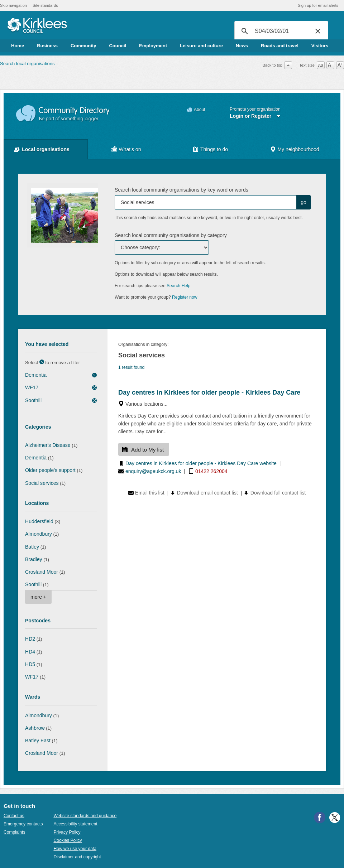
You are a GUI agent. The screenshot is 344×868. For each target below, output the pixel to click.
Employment (153, 46)
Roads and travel (280, 46)
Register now (185, 297)
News (242, 46)
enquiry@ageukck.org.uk (153, 471)
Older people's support (50, 470)
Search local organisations (27, 64)
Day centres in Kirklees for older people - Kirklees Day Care (209, 392)
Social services (42, 483)
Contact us (14, 816)
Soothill (33, 400)
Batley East (38, 741)
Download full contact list (278, 493)
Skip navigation (13, 5)
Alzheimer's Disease (48, 445)
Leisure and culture (201, 46)
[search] (280, 31)
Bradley (34, 559)
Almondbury (39, 534)
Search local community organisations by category (171, 235)
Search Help (178, 286)
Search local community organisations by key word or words (181, 190)
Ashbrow (35, 728)
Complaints (14, 832)
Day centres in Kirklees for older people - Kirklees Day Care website (201, 463)
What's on (130, 149)
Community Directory (63, 114)
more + (38, 597)
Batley (32, 547)
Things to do (214, 149)
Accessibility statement (75, 824)
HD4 (30, 652)
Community (83, 46)
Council (118, 46)
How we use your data (75, 849)
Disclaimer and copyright (77, 857)
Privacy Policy (67, 832)
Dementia (36, 375)
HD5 (30, 664)
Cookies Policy (68, 840)
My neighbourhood (298, 149)
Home (18, 46)
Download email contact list (207, 493)
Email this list (150, 493)
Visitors (320, 46)
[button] (318, 31)
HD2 (30, 639)
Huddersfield (39, 521)
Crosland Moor (42, 572)
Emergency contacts (23, 824)
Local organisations (46, 149)
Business (47, 46)
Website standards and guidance (85, 816)
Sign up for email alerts (318, 5)
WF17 (32, 387)
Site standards (45, 5)
